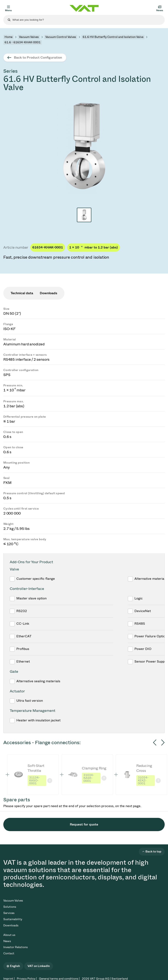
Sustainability (13, 919)
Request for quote (84, 824)
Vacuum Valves (29, 37)
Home (8, 37)
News (7, 941)
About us (9, 935)
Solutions (10, 907)
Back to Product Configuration (38, 57)
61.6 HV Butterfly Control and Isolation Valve (113, 37)
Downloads (11, 925)
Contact (9, 953)
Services (9, 913)
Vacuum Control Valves (61, 37)
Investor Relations (16, 947)
